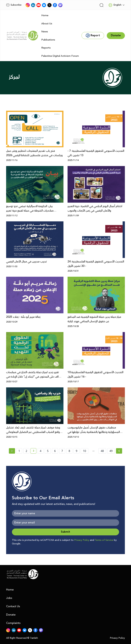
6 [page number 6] (55, 451)
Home (45, 15)
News (45, 32)
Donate (11, 615)
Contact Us (13, 606)
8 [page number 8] (69, 451)
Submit (65, 532)
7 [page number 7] (62, 451)
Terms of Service (104, 540)
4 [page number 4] (41, 451)
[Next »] (119, 451)
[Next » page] (119, 451)
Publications (48, 40)
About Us (47, 24)
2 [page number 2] (26, 451)
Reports (46, 48)
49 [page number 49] (111, 451)
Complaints (13, 623)
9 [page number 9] (77, 451)
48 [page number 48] (102, 451)
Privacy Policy (82, 540)
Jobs (9, 598)
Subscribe (14, 5)
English (115, 5)
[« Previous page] (12, 451)
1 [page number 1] (19, 451)
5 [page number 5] (48, 451)
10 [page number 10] (84, 451)
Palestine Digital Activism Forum (60, 56)
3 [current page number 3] (35, 451)
